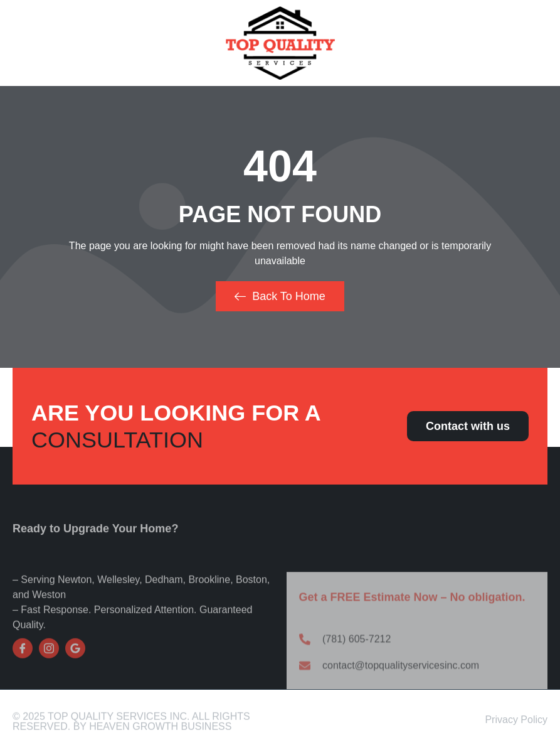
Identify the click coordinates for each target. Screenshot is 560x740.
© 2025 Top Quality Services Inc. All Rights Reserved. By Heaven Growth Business (131, 726)
